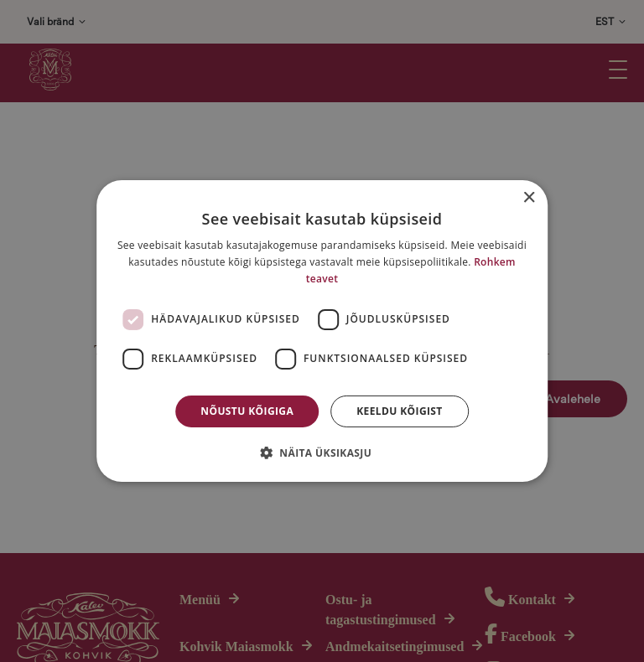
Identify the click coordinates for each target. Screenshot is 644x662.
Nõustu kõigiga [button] (247, 411)
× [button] (529, 198)
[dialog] (322, 331)
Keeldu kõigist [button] (400, 411)
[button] (322, 453)
